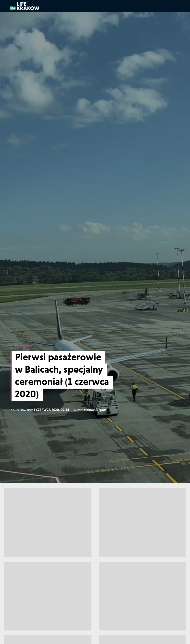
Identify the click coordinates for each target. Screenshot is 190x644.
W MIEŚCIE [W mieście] (24, 346)
